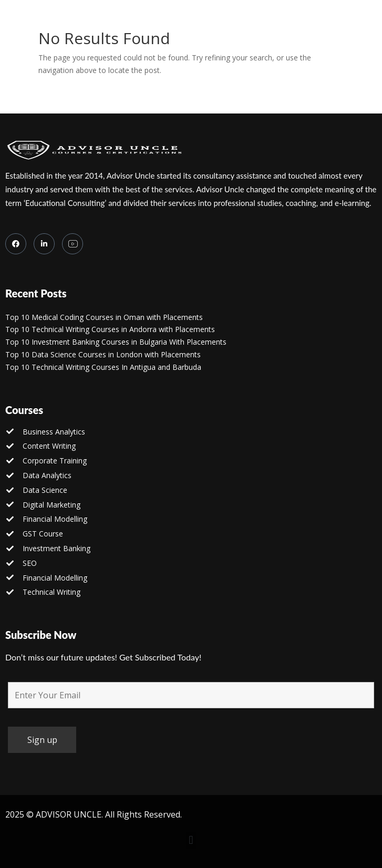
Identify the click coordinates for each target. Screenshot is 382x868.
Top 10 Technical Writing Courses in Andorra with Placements (110, 329)
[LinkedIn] (44, 244)
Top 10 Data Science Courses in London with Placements (103, 354)
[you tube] (73, 244)
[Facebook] (16, 244)
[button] (191, 840)
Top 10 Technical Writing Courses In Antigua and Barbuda (103, 367)
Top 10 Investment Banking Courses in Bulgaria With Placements (116, 342)
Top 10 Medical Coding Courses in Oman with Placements (104, 317)
